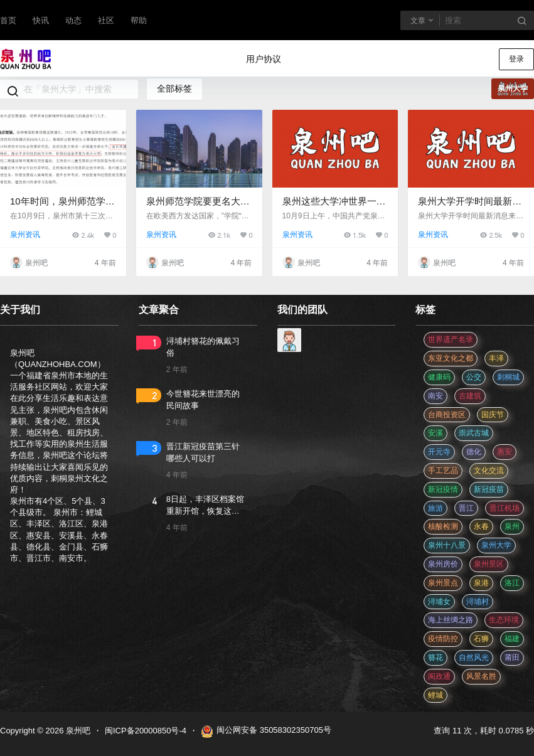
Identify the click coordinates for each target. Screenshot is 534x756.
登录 (516, 59)
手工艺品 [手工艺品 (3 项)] (443, 471)
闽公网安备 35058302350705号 (266, 732)
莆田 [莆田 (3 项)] (512, 658)
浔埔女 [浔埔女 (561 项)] (439, 602)
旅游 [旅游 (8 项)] (435, 508)
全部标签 (174, 88)
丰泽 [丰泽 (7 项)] (496, 358)
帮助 (139, 20)
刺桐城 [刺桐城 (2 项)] (508, 377)
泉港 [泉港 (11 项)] (481, 583)
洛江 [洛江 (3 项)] (512, 583)
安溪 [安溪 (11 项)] (435, 433)
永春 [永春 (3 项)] (481, 526)
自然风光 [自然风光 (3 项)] (474, 658)
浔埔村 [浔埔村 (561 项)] (478, 602)
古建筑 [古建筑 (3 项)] (470, 396)
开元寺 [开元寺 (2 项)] (439, 452)
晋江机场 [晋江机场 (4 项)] (505, 508)
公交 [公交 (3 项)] (474, 377)
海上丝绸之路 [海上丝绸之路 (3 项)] (451, 620)
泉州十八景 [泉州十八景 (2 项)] (447, 545)
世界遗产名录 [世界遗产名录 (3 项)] (451, 339)
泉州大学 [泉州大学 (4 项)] (496, 545)
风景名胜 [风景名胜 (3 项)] (481, 676)
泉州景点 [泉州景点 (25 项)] (443, 583)
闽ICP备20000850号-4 (146, 731)
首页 (8, 20)
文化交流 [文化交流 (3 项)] (489, 471)
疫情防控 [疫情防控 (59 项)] (443, 639)
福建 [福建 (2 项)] (512, 639)
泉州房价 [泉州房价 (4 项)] (443, 564)
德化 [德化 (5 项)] (474, 452)
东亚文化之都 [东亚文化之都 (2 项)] (451, 358)
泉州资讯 (25, 235)
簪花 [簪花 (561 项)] (435, 658)
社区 (106, 20)
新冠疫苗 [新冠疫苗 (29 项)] (489, 489)
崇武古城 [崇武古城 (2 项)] (474, 433)
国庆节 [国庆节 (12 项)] (493, 415)
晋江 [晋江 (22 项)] (466, 508)
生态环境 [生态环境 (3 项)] (504, 620)
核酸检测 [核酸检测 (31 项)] (443, 526)
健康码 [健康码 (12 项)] (439, 377)
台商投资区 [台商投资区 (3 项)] (447, 415)
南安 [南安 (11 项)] (435, 396)
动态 (73, 20)
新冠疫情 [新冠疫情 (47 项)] (443, 489)
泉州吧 (77, 731)
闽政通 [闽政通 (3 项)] (439, 676)
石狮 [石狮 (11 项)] (481, 639)
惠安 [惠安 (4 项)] (505, 452)
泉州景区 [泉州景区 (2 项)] (489, 564)
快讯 (41, 20)
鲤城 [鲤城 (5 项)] (435, 695)
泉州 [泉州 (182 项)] (512, 526)
